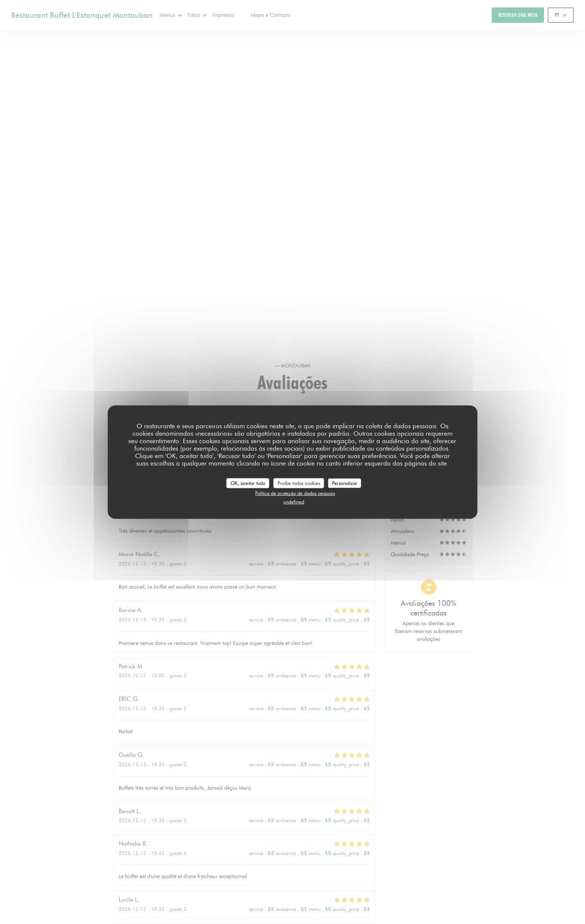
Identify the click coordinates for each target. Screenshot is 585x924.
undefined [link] (294, 501)
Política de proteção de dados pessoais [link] (295, 493)
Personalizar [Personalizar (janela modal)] (345, 483)
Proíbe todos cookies (299, 483)
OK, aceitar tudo (248, 483)
